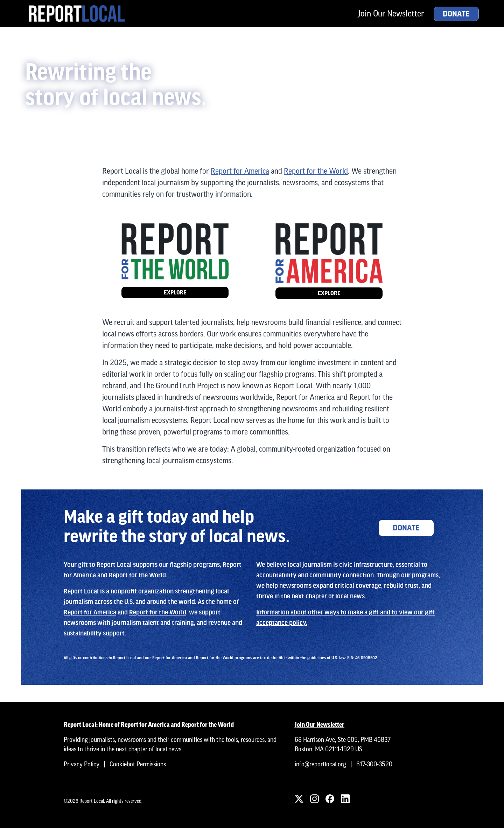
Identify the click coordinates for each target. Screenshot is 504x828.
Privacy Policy (82, 764)
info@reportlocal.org (320, 764)
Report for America (240, 171)
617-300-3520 (374, 764)
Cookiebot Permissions (138, 764)
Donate (456, 14)
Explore (175, 293)
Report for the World (316, 171)
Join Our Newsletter (391, 13)
